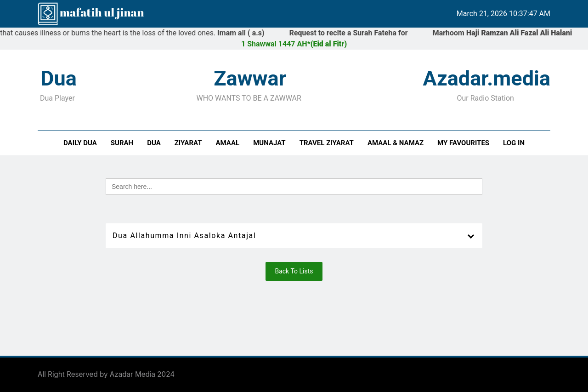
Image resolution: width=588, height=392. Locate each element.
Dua (154, 143)
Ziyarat (188, 143)
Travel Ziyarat (327, 143)
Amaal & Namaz (396, 143)
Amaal (228, 143)
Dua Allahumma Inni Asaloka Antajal (184, 236)
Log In (514, 143)
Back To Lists (294, 271)
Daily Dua (80, 143)
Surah (122, 143)
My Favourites (463, 143)
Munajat (269, 143)
